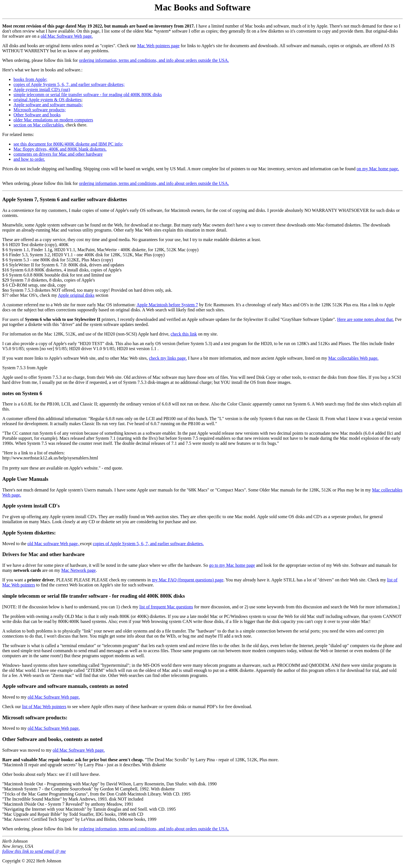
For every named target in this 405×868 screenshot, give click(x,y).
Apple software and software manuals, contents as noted (65, 686)
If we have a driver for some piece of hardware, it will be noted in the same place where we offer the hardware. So (106, 565)
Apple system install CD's (31, 506)
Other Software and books (37, 115)
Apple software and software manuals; (48, 105)
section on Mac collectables (38, 125)
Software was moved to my (27, 750)
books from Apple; (30, 79)
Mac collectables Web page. (353, 358)
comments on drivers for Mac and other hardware (58, 154)
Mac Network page (79, 570)
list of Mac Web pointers (44, 707)
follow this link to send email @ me (34, 851)
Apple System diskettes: (29, 533)
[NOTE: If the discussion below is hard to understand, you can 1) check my (71, 607)
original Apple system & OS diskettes (47, 100)
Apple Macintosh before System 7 (167, 305)
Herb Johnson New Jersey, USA (18, 844)
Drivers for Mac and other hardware (43, 554)
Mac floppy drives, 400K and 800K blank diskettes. (60, 149)
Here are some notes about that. (366, 319)
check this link (184, 334)
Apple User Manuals (25, 479)
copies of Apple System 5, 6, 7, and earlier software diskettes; (69, 84)
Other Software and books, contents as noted (52, 739)
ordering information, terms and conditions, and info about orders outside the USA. (154, 60)
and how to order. (29, 159)
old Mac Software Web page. (67, 36)
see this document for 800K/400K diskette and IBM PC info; (68, 144)
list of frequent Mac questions (166, 607)
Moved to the (15, 544)
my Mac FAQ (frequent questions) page (188, 580)
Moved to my (15, 697)
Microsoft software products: (35, 718)
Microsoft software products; (40, 110)
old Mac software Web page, (54, 544)
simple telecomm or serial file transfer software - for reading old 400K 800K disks (88, 95)
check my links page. (168, 358)
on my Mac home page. (378, 169)
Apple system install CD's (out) (42, 89)
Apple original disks (76, 295)
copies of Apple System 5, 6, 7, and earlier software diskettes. (148, 544)
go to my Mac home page (232, 565)
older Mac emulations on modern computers (53, 120)
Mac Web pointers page (158, 46)
